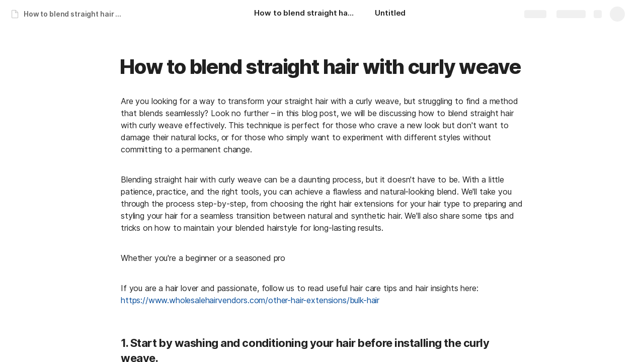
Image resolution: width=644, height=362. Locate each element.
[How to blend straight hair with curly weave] (304, 14)
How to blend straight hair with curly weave (77, 14)
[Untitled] (390, 14)
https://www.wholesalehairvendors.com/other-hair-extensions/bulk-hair (250, 300)
